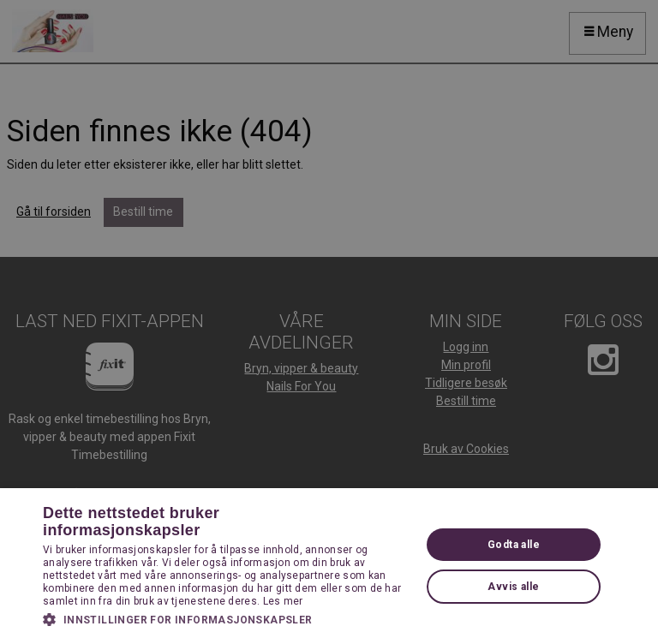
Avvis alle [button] (513, 587)
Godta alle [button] (514, 545)
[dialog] (329, 322)
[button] (226, 619)
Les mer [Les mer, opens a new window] (283, 601)
